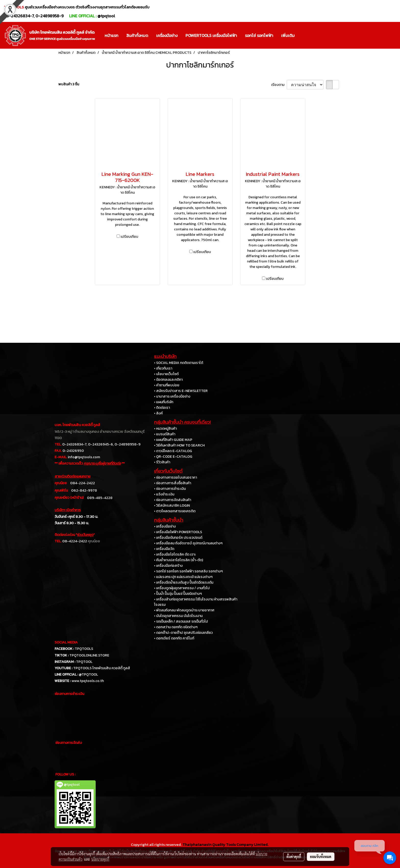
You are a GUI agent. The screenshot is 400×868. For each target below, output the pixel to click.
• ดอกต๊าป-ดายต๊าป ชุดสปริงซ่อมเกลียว (183, 633)
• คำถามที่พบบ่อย (167, 385)
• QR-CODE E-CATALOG (173, 457)
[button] (303, 35)
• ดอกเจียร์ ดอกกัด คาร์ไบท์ (174, 638)
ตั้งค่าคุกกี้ (294, 857)
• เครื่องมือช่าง (165, 526)
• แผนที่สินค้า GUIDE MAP (173, 440)
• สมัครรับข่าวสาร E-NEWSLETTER (181, 391)
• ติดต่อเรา (162, 408)
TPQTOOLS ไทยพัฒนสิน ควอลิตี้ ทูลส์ (102, 668)
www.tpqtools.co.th (88, 681)
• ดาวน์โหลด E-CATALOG (173, 451)
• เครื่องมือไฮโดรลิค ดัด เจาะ (175, 554)
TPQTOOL (84, 662)
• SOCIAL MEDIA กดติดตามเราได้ (179, 363)
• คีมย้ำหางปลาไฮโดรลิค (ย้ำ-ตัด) (179, 560)
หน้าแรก (111, 35)
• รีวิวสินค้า (162, 462)
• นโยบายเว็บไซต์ (166, 374)
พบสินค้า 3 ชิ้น (69, 84)
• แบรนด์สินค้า (165, 434)
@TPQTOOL (88, 674)
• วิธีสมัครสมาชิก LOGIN (172, 505)
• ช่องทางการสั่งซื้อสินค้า (173, 483)
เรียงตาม (279, 85)
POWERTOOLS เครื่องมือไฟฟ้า (211, 35)
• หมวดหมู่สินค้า (165, 429)
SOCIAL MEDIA (66, 642)
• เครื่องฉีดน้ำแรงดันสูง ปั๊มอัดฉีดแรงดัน (184, 582)
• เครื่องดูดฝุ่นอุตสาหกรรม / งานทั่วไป (182, 588)
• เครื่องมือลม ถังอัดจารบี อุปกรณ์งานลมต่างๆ (188, 543)
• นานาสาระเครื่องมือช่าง (172, 396)
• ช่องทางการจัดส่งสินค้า (173, 500)
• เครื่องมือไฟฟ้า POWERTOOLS (178, 532)
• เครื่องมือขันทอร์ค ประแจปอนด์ (178, 538)
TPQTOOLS (84, 649)
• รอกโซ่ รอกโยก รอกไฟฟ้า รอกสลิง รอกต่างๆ (188, 571)
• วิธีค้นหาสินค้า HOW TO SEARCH (179, 445)
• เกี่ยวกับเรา (163, 368)
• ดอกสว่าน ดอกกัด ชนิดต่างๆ (176, 627)
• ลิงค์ (158, 413)
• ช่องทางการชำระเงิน (170, 489)
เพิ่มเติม (288, 35)
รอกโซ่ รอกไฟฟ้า (259, 35)
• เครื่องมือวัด (164, 549)
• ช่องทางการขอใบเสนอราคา (176, 477)
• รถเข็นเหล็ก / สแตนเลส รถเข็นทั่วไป (181, 621)
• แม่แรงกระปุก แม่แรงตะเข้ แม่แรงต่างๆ (183, 577)
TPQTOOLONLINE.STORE (89, 655)
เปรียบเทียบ (129, 237)
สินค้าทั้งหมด (137, 35)
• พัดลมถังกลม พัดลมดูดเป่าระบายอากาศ (184, 610)
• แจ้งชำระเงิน (164, 494)
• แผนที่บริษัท (164, 402)
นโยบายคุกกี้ (100, 859)
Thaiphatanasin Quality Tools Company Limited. (225, 844)
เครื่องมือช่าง (167, 35)
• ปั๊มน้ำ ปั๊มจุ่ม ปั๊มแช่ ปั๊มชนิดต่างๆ (178, 594)
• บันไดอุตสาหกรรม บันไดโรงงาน (178, 616)
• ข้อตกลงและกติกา (168, 380)
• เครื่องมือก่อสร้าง (168, 566)
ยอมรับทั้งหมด (321, 857)
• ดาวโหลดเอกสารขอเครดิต (175, 511)
